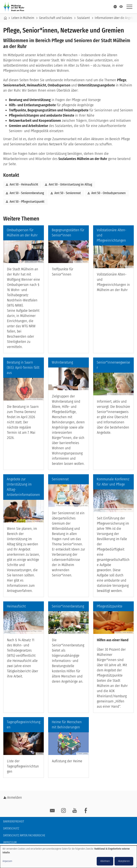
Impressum (10, 842)
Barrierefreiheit (14, 821)
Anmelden (15, 797)
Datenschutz (11, 828)
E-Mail (52, 811)
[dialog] (68, 857)
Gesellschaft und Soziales (56, 18)
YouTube (75, 811)
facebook (86, 811)
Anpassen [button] (7, 861)
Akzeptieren (124, 861)
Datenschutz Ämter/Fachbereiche (24, 835)
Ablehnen (105, 861)
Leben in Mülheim (23, 18)
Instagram (64, 811)
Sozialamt (83, 18)
